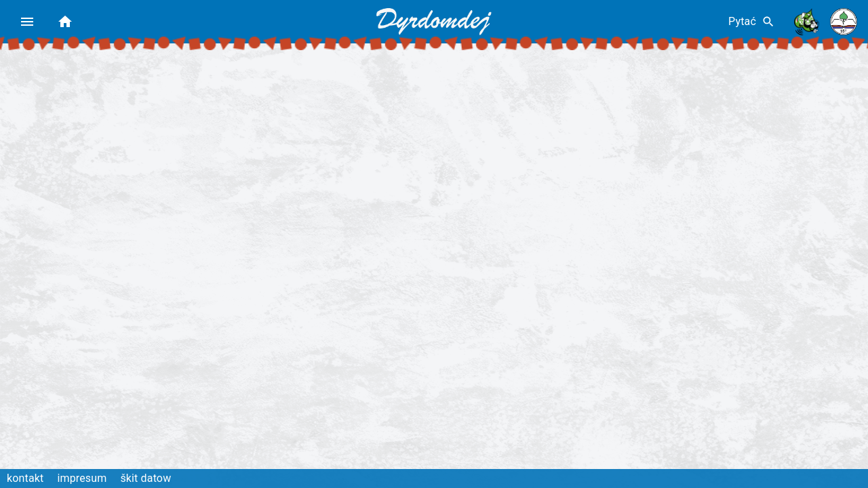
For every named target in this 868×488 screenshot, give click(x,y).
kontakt (25, 478)
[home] (65, 22)
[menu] (27, 22)
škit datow (145, 478)
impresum (82, 478)
